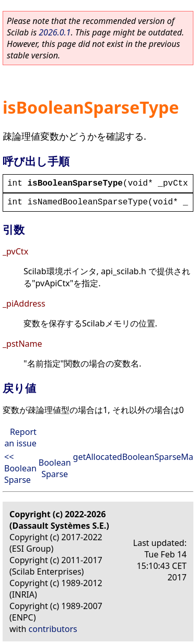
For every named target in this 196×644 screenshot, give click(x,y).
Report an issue (20, 438)
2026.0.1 (55, 32)
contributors (53, 629)
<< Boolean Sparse (20, 468)
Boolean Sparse (55, 468)
